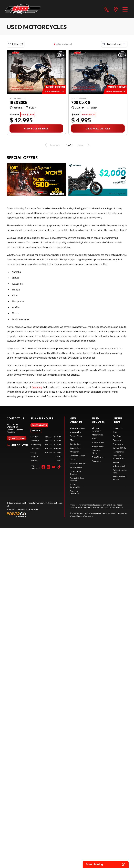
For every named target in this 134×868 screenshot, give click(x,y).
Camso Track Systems (75, 473)
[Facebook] (43, 467)
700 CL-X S (81, 102)
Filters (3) (16, 44)
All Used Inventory (96, 429)
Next (85, 145)
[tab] (39, 425)
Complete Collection (74, 492)
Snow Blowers (76, 467)
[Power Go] (36, 515)
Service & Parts (119, 448)
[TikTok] (59, 467)
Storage (116, 462)
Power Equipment (78, 464)
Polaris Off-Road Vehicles (77, 479)
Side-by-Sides (76, 444)
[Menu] (125, 9)
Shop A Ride (25, 509)
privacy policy (112, 513)
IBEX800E (18, 102)
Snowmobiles (76, 448)
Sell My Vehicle (119, 466)
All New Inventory (77, 428)
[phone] (107, 9)
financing (37, 387)
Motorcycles (75, 432)
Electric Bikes (76, 436)
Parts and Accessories (118, 457)
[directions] (116, 9)
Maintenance (119, 452)
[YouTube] (54, 467)
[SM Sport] (23, 9)
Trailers (73, 460)
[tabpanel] (46, 449)
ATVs (72, 440)
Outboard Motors (77, 456)
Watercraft (74, 452)
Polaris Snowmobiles (76, 486)
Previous (52, 145)
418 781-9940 (17, 445)
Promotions (118, 444)
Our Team (117, 436)
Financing (96, 461)
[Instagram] (49, 467)
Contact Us (118, 428)
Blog (115, 432)
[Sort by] (114, 44)
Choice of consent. (84, 516)
